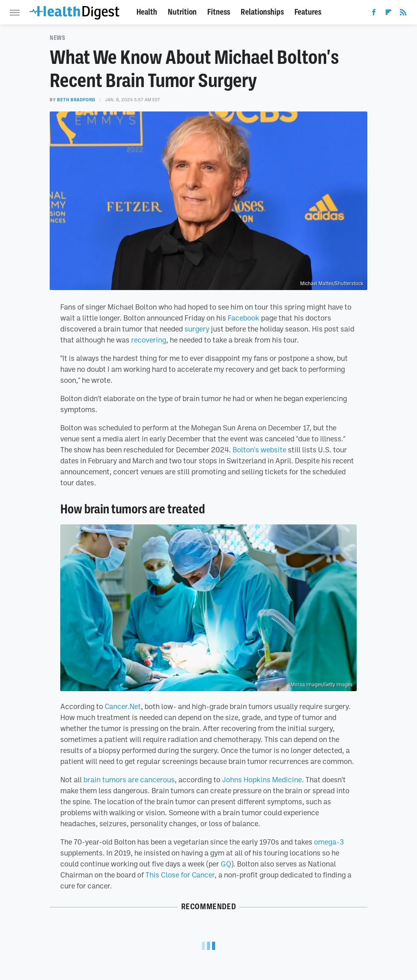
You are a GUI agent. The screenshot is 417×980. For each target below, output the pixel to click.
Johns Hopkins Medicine (262, 779)
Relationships (262, 12)
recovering (149, 340)
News (57, 38)
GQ (226, 864)
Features (308, 12)
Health (147, 12)
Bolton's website (259, 450)
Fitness (219, 12)
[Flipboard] (388, 14)
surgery (197, 329)
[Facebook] (374, 14)
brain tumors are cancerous (129, 779)
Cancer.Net (123, 706)
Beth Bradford (76, 100)
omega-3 (329, 842)
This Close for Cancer (180, 875)
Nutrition (182, 12)
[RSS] (403, 14)
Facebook (244, 318)
